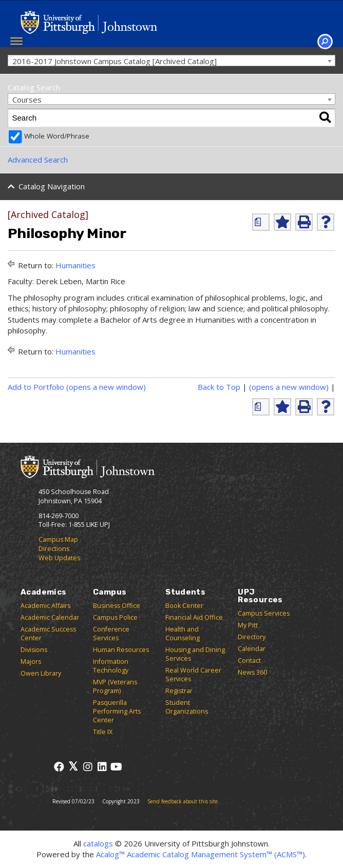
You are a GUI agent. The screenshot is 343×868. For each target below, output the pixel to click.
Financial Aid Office (194, 617)
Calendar (252, 649)
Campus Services (264, 613)
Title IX (103, 732)
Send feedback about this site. (183, 801)
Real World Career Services (193, 675)
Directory (252, 637)
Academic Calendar (50, 617)
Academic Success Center (48, 634)
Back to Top (219, 387)
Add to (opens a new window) (77, 387)
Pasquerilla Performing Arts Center (117, 711)
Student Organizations (187, 707)
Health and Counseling (183, 634)
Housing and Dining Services (195, 654)
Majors (31, 662)
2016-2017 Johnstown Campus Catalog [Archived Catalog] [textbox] (115, 61)
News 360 (252, 672)
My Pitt (248, 625)
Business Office (117, 606)
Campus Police (115, 617)
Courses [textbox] (27, 100)
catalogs (98, 843)
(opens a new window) (289, 387)
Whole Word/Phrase (57, 136)
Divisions (34, 650)
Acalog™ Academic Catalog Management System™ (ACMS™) (201, 854)
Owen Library (41, 673)
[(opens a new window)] (261, 222)
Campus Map (58, 539)
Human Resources (121, 650)
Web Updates (59, 558)
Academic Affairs (45, 606)
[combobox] (171, 61)
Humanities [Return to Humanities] (75, 265)
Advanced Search (38, 160)
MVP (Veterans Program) (115, 686)
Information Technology (111, 666)
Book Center (184, 606)
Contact (249, 660)
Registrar (179, 691)
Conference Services (111, 634)
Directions (54, 549)
